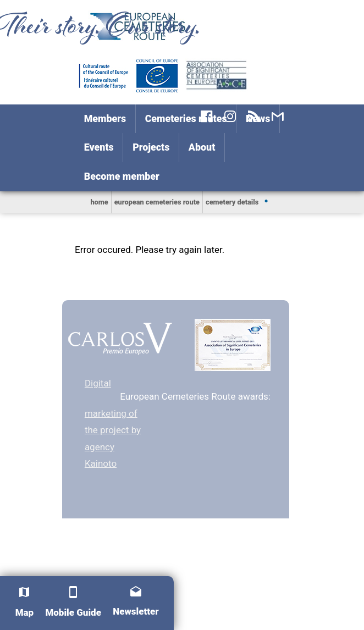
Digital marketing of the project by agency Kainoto (113, 423)
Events (99, 147)
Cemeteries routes (186, 118)
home (99, 202)
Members (105, 118)
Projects (151, 147)
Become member (122, 176)
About (202, 147)
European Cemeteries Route (157, 202)
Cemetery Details (232, 202)
